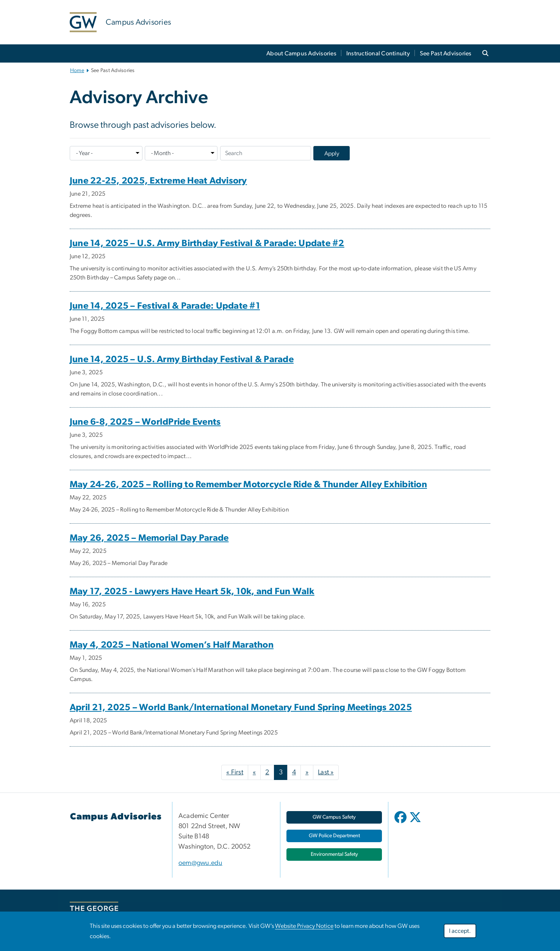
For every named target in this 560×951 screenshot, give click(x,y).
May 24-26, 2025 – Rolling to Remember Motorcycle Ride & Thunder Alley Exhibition (248, 485)
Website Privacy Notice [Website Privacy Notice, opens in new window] (304, 926)
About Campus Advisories (301, 53)
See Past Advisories (446, 53)
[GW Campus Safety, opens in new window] (334, 817)
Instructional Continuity (378, 53)
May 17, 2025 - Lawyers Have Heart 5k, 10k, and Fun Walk (192, 592)
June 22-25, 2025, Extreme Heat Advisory (158, 181)
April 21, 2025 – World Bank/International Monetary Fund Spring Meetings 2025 (241, 708)
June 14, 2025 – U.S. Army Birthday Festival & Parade (182, 359)
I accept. (460, 931)
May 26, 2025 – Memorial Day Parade (149, 538)
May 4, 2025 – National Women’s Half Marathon (172, 645)
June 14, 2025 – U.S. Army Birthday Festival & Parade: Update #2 (207, 243)
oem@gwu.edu (200, 863)
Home (77, 71)
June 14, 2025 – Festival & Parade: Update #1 (165, 306)
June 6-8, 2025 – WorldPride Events (145, 422)
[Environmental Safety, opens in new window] (334, 854)
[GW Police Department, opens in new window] (334, 836)
